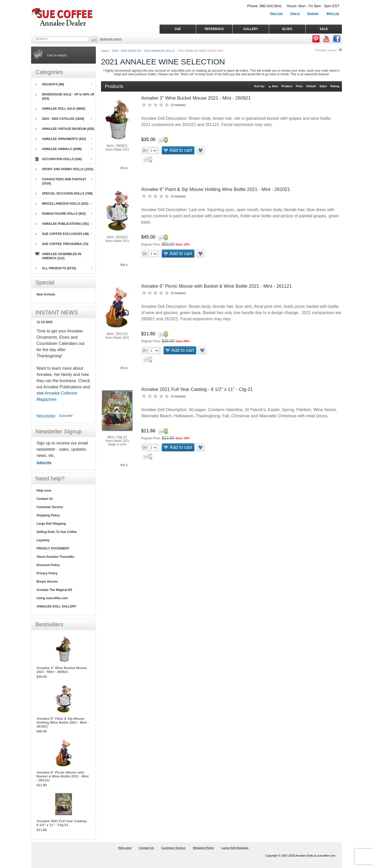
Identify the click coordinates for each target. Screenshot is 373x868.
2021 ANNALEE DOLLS (159, 51)
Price (299, 86)
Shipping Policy (48, 515)
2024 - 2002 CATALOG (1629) (60, 119)
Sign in (295, 13)
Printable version (326, 50)
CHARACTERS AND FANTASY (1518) (61, 181)
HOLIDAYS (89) (50, 84)
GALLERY (251, 29)
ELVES (287, 29)
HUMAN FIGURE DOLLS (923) (60, 214)
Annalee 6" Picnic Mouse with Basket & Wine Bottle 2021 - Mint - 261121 (217, 286)
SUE (178, 29)
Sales (323, 86)
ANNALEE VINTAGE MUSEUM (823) (65, 129)
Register (313, 13)
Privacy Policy (47, 573)
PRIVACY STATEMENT (53, 548)
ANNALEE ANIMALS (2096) (59, 149)
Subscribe (66, 416)
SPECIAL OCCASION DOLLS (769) (64, 194)
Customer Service (50, 507)
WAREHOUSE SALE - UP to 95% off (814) (65, 97)
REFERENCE (214, 29)
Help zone (44, 491)
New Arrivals (46, 294)
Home (105, 51)
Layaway (43, 540)
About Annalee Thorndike (55, 557)
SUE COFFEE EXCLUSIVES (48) (62, 234)
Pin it (124, 168)
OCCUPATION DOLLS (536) (59, 159)
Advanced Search (111, 39)
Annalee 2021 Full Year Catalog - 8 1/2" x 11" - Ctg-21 (197, 389)
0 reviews (178, 105)
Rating (335, 86)
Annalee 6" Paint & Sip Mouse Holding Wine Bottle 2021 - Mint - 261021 (216, 189)
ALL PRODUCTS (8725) (56, 268)
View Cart (276, 13)
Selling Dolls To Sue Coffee (57, 532)
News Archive (46, 416)
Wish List (333, 13)
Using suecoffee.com (52, 598)
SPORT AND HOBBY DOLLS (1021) (64, 169)
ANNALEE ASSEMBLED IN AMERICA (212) (58, 256)
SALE (324, 29)
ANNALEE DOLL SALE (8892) (60, 109)
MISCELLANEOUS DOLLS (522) (62, 204)
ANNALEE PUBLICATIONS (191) (62, 224)
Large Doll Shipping (51, 524)
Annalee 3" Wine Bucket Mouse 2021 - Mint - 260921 (196, 98)
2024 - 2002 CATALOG (127, 51)
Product (287, 86)
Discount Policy (48, 565)
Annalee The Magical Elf (54, 590)
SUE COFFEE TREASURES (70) (62, 244)
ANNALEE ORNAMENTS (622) (61, 139)
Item (275, 86)
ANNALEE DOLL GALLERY (56, 606)
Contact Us (45, 499)
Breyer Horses (47, 582)
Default (311, 86)
